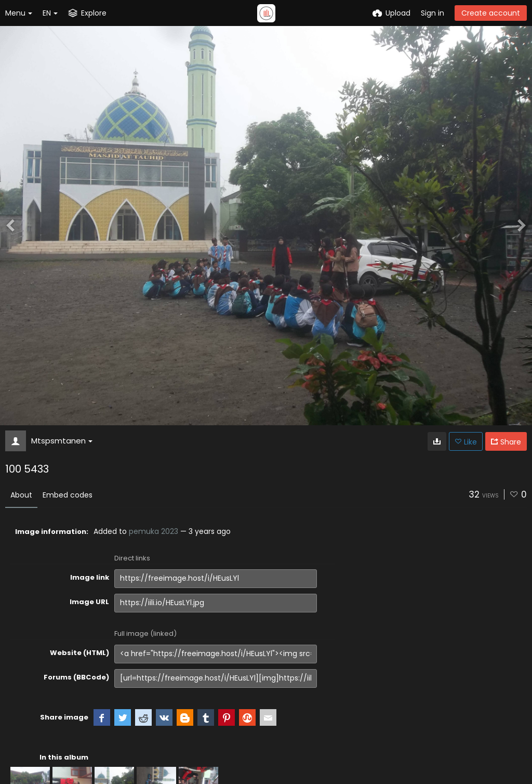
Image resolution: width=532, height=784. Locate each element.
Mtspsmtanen (62, 441)
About (21, 495)
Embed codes (68, 495)
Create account (491, 13)
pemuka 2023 (154, 531)
